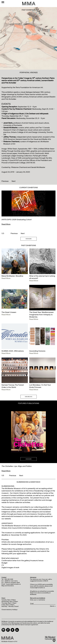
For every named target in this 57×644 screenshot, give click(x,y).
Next (14, 181)
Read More (6, 224)
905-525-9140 (9, 579)
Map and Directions (8, 586)
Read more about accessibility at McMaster (40, 594)
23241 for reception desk (12, 582)
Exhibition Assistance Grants (35, 528)
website (33, 551)
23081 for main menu (11, 581)
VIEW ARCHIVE (28, 397)
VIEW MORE (28, 239)
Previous (5, 181)
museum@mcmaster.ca (13, 584)
